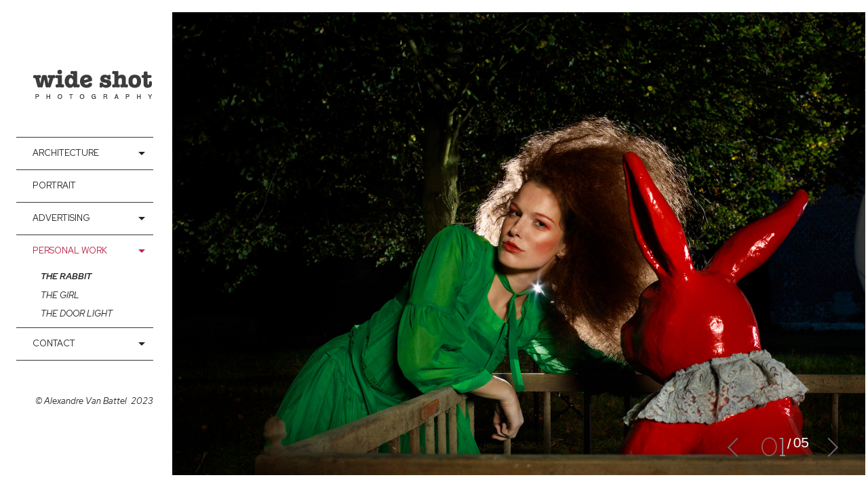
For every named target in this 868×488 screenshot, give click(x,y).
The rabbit (66, 277)
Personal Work (70, 250)
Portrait (54, 185)
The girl (60, 296)
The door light (77, 314)
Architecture (66, 153)
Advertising (61, 218)
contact (54, 343)
